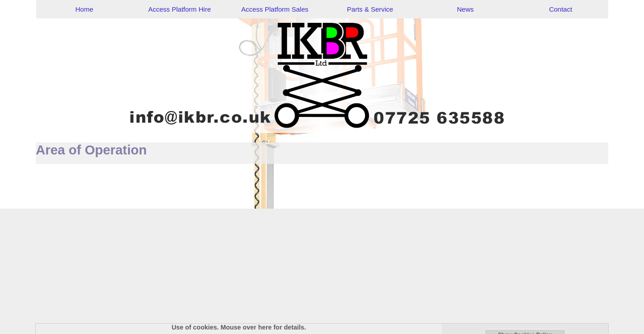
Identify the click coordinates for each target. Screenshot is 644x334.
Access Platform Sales (275, 9)
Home (84, 9)
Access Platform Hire (179, 9)
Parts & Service (370, 9)
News (466, 9)
